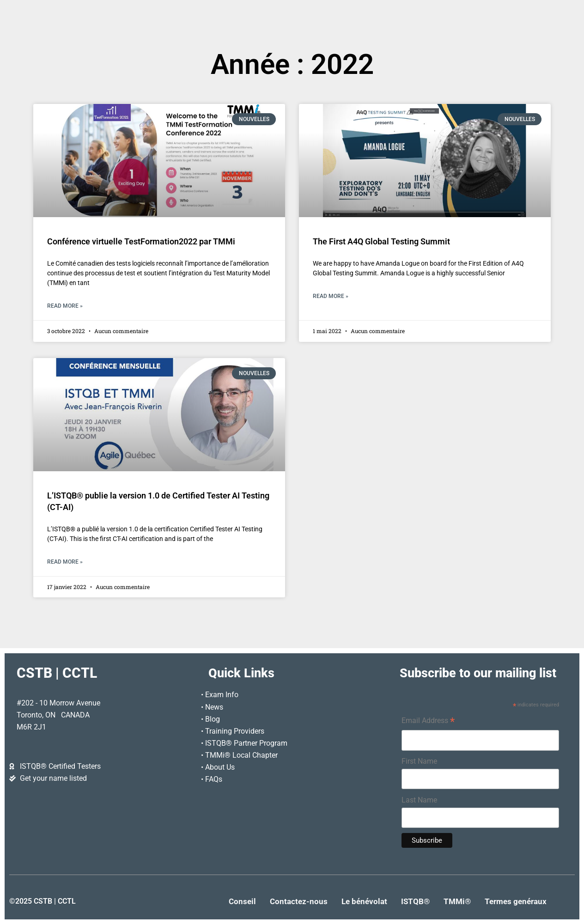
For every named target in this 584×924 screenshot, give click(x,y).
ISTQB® (415, 901)
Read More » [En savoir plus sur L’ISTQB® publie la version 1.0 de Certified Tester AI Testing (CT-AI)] (65, 562)
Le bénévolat (364, 901)
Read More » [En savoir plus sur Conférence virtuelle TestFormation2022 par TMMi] (65, 306)
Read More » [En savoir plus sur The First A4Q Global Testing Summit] (331, 296)
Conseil (242, 901)
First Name (419, 761)
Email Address (428, 722)
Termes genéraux (516, 901)
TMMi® (457, 901)
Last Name (419, 800)
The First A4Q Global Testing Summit (381, 242)
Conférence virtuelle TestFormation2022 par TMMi (141, 242)
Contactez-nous (299, 901)
